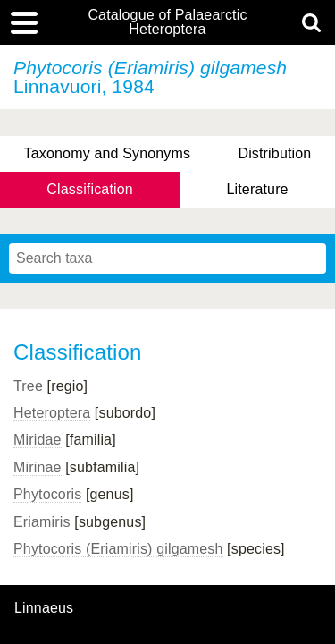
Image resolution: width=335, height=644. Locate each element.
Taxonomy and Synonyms (108, 153)
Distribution (274, 153)
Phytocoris (47, 494)
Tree (28, 386)
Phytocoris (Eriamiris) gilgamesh (118, 549)
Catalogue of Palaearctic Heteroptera (167, 22)
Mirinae (38, 467)
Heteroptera (52, 413)
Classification (90, 189)
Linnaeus (44, 608)
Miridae (38, 440)
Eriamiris (42, 522)
